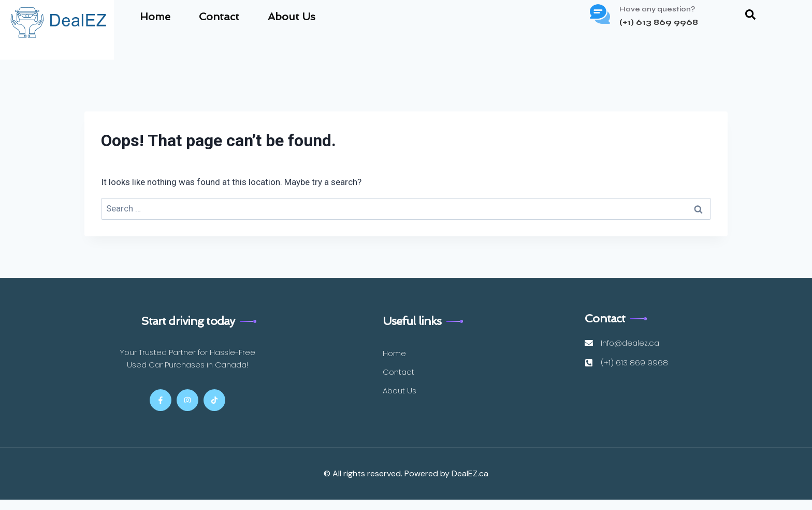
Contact (219, 17)
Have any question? (657, 9)
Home (155, 17)
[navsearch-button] (750, 17)
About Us (292, 17)
